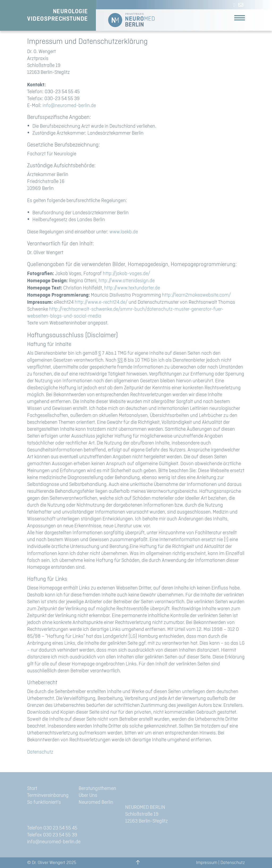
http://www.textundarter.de (132, 288)
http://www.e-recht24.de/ (101, 302)
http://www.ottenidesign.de (127, 281)
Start (32, 788)
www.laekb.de (124, 232)
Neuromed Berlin (96, 802)
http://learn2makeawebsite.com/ (196, 295)
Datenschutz (40, 752)
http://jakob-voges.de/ (126, 274)
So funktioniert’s (44, 802)
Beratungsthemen (97, 788)
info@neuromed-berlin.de (69, 106)
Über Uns (88, 795)
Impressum (207, 863)
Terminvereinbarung (48, 795)
